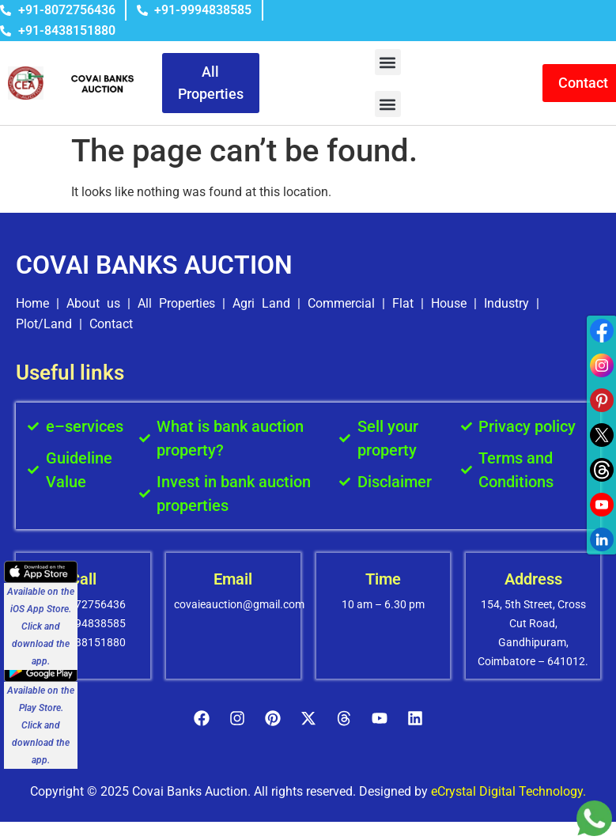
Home (32, 303)
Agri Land (261, 303)
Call (83, 579)
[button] (388, 62)
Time (383, 579)
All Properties (176, 303)
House (449, 303)
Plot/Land (44, 324)
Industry (506, 303)
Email (233, 579)
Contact (111, 324)
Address (533, 579)
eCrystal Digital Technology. (508, 791)
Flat (403, 303)
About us (93, 303)
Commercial (341, 303)
